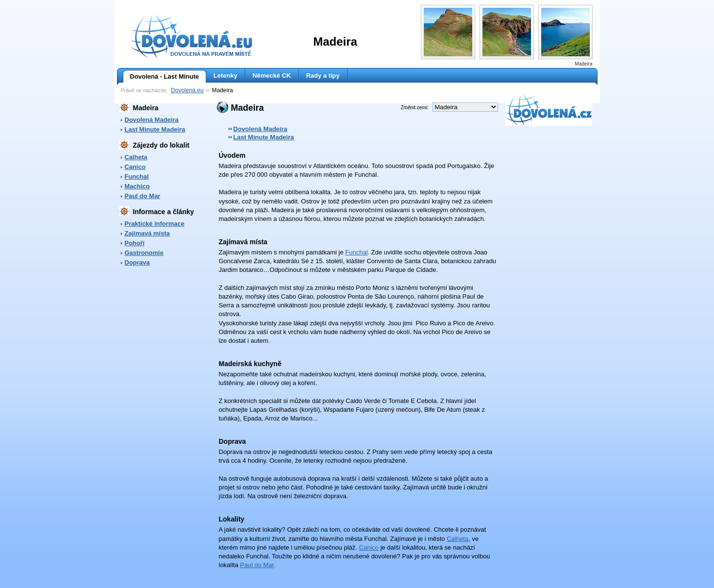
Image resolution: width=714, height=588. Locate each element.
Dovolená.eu (187, 90)
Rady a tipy (323, 76)
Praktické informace (155, 224)
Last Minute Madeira (155, 129)
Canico (135, 167)
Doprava (137, 262)
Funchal (137, 176)
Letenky (225, 76)
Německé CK (272, 76)
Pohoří (135, 243)
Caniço (369, 547)
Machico (137, 186)
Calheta (136, 157)
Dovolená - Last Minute (161, 77)
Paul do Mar (143, 196)
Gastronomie (144, 253)
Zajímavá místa (147, 233)
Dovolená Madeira (152, 120)
